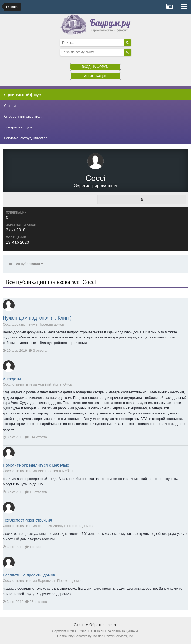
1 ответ (33, 547)
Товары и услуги (18, 127)
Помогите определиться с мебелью (36, 465)
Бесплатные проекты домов (29, 575)
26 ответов (36, 602)
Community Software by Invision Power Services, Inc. (95, 636)
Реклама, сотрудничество (26, 138)
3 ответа (38, 351)
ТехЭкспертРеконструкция (27, 520)
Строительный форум (23, 95)
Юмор (67, 384)
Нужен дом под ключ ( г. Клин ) (37, 318)
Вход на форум (95, 67)
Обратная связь (103, 625)
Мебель (68, 471)
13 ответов (36, 492)
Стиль (81, 625)
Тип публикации (26, 264)
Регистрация (95, 76)
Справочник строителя (24, 116)
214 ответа (36, 437)
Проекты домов (51, 324)
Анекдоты (12, 379)
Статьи (10, 105)
